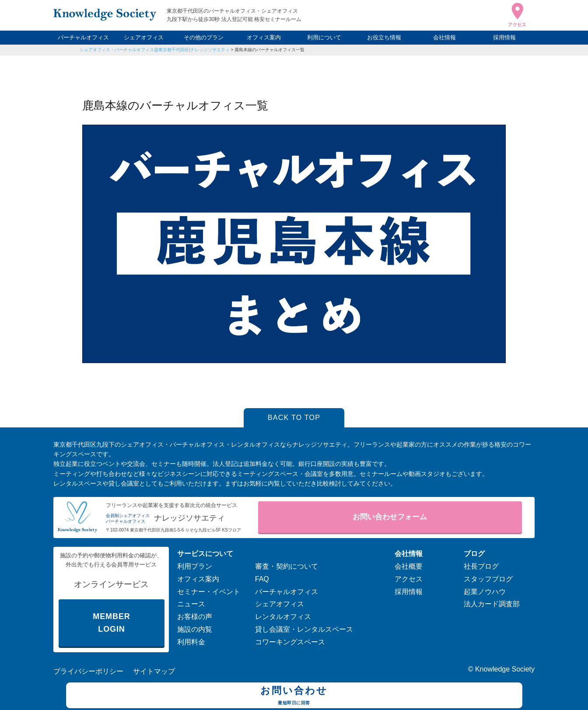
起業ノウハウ (485, 592)
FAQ (262, 579)
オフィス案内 (264, 37)
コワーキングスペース (290, 642)
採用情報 (504, 37)
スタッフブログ (488, 579)
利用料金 (191, 642)
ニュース (191, 604)
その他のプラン (204, 37)
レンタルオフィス (283, 617)
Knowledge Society (505, 669)
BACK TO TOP (294, 418)
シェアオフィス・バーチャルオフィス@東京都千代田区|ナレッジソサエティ (155, 50)
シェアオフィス (144, 37)
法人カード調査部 (492, 604)
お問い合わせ (294, 696)
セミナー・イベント (209, 592)
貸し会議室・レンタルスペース (304, 629)
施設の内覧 (195, 629)
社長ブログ (481, 566)
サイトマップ (154, 671)
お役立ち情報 (384, 37)
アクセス (409, 579)
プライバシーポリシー (88, 671)
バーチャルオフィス (83, 37)
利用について (324, 37)
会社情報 (444, 37)
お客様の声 (195, 617)
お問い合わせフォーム (390, 517)
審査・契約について (287, 566)
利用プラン (195, 566)
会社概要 (409, 566)
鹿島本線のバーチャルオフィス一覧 (269, 50)
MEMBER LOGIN (111, 623)
